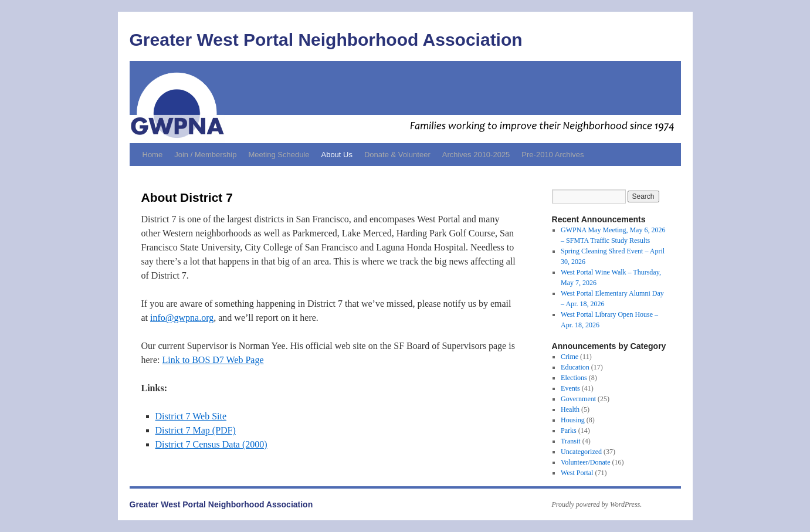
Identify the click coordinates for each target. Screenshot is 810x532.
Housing (573, 420)
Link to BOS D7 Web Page (213, 360)
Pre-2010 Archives (553, 155)
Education (575, 367)
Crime (570, 357)
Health (570, 409)
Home (153, 155)
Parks (569, 431)
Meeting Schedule (279, 155)
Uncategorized (581, 452)
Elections (574, 378)
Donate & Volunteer (397, 155)
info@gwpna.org (182, 318)
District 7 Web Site (191, 416)
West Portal (577, 473)
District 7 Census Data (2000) (211, 444)
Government (578, 399)
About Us (336, 155)
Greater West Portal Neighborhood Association (326, 40)
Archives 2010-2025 (476, 155)
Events (570, 388)
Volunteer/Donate (585, 462)
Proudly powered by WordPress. (597, 504)
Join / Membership (205, 155)
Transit (571, 441)
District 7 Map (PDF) (196, 430)
